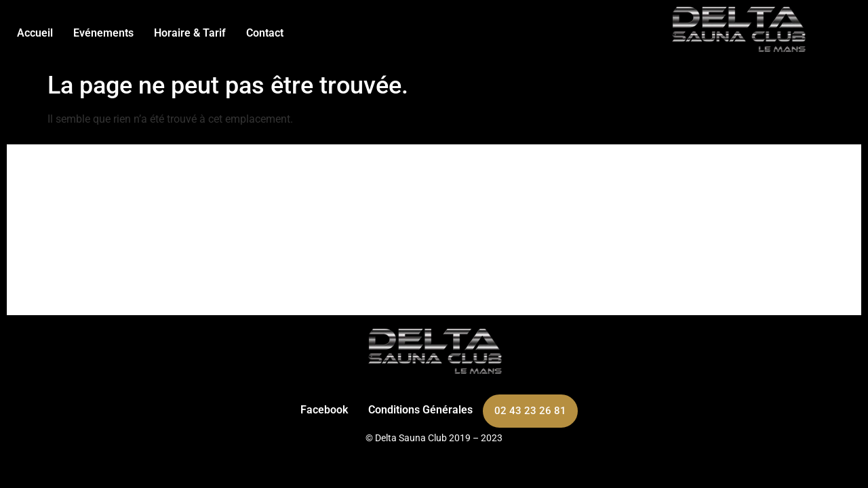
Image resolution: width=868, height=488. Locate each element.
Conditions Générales (420, 410)
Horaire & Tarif (190, 33)
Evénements (103, 33)
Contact (265, 33)
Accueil (35, 33)
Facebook (324, 410)
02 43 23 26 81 (530, 411)
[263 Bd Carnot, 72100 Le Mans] (434, 230)
